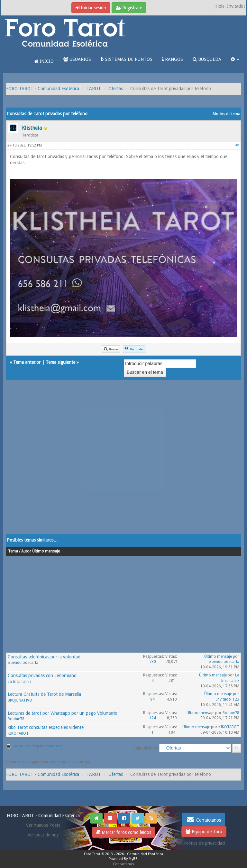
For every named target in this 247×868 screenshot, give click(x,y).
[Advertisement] (123, 463)
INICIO (44, 61)
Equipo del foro (204, 832)
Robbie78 (16, 719)
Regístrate (129, 8)
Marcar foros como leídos (124, 832)
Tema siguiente (60, 362)
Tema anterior (27, 362)
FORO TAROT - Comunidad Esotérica (43, 89)
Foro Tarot (92, 854)
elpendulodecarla (23, 663)
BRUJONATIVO (20, 700)
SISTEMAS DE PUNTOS (127, 59)
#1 (238, 145)
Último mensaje (218, 656)
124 (153, 718)
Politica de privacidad (204, 843)
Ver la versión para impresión (38, 746)
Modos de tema (226, 114)
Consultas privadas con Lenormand (42, 675)
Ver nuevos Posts (43, 825)
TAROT (94, 89)
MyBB (133, 859)
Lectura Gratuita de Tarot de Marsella (44, 694)
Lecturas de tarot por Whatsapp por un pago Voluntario (63, 713)
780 (153, 662)
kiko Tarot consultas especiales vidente (46, 727)
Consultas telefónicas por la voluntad (44, 657)
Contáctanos (203, 819)
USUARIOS (77, 59)
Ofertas (116, 89)
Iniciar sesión (91, 8)
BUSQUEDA (207, 59)
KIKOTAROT (18, 733)
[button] (235, 59)
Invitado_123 (228, 699)
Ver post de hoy (43, 835)
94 (152, 699)
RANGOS (173, 59)
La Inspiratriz (19, 682)
